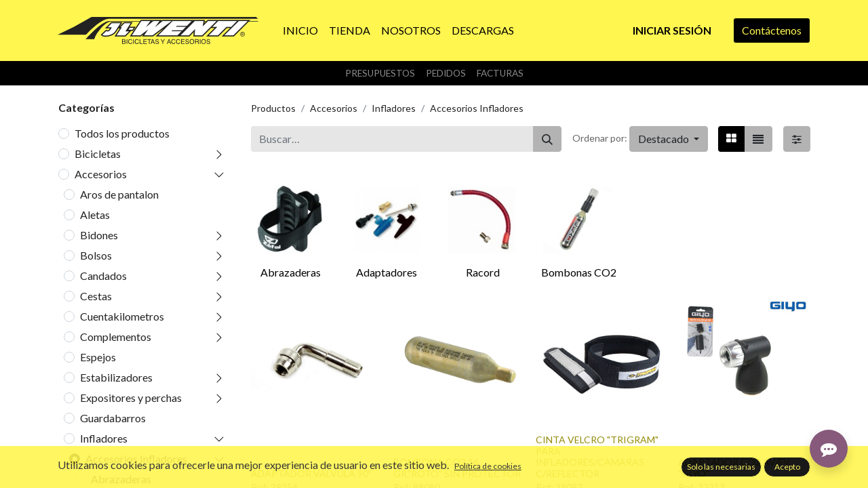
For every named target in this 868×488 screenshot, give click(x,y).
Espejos (98, 357)
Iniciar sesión (672, 30)
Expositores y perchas (131, 398)
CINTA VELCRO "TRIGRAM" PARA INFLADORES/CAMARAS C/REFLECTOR (597, 456)
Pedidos (446, 73)
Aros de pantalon (119, 194)
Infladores (104, 438)
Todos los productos (122, 133)
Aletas (95, 215)
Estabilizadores (116, 377)
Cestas (96, 296)
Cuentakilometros (122, 316)
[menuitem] (300, 30)
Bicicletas (98, 154)
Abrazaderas (121, 479)
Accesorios (101, 174)
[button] (669, 139)
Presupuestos (380, 73)
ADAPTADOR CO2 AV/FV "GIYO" (734, 468)
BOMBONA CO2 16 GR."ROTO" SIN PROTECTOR (457, 468)
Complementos (116, 337)
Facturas (500, 73)
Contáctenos (772, 30)
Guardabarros (113, 418)
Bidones (99, 235)
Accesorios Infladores (136, 459)
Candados (103, 276)
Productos (273, 108)
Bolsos (96, 255)
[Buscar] (547, 139)
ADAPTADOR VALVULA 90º (311, 473)
